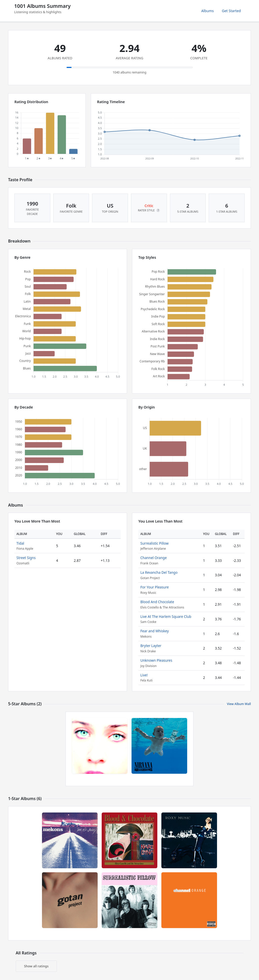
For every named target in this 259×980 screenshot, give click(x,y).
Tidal (20, 543)
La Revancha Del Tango (159, 572)
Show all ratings (36, 966)
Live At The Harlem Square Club (166, 616)
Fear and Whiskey (155, 631)
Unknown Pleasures (156, 660)
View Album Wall (239, 704)
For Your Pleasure (155, 587)
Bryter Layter (151, 646)
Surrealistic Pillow (155, 543)
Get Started (231, 11)
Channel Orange (154, 558)
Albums (208, 11)
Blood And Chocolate (157, 602)
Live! (144, 675)
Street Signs (26, 558)
